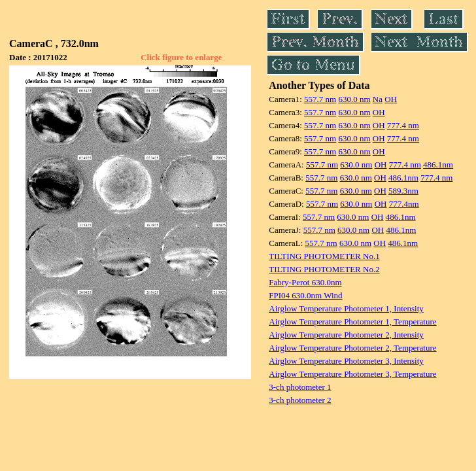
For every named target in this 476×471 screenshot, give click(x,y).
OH (391, 99)
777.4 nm (403, 125)
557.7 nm (320, 99)
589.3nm (403, 191)
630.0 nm (354, 99)
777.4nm (404, 204)
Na (378, 99)
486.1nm (438, 165)
